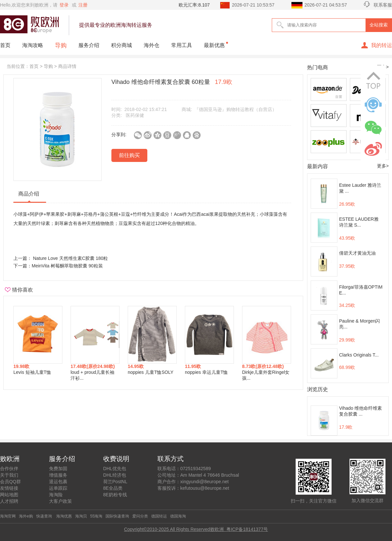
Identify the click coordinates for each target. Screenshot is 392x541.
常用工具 (182, 45)
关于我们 (9, 475)
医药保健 (135, 115)
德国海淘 (178, 516)
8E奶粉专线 (115, 495)
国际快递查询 (117, 516)
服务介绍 (89, 45)
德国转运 (159, 516)
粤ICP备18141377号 (247, 529)
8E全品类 (113, 488)
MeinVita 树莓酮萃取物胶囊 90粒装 (67, 266)
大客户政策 (60, 501)
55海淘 (96, 516)
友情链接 (9, 488)
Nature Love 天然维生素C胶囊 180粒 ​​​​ (70, 258)
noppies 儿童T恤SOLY (151, 372)
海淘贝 (81, 516)
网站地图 (9, 495)
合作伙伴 (9, 469)
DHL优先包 (115, 469)
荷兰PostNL (115, 482)
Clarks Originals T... (359, 355)
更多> (383, 166)
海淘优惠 (64, 516)
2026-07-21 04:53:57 (326, 5)
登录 (64, 5)
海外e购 (26, 516)
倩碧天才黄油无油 (357, 253)
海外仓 (152, 45)
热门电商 (318, 67)
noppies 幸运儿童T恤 (206, 372)
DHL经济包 (115, 475)
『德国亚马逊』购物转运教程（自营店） (236, 109)
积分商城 (122, 45)
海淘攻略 (33, 45)
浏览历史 (318, 389)
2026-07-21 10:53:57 (253, 5)
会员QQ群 (10, 482)
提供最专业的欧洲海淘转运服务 (116, 25)
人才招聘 (9, 501)
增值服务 (58, 475)
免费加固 (58, 469)
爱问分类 (140, 516)
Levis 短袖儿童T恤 (32, 372)
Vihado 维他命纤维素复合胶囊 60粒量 (172, 82)
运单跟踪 (58, 488)
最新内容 (318, 166)
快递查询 (44, 516)
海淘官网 (8, 516)
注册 (83, 5)
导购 (61, 45)
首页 (5, 45)
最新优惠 (214, 45)
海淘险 (56, 495)
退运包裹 (58, 482)
